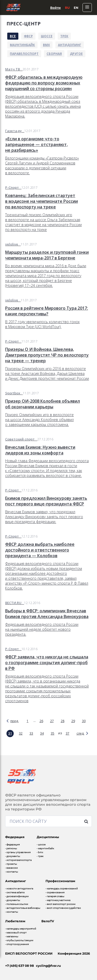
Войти (55, 8)
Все (13, 36)
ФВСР (28, 36)
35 (53, 733)
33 (31, 733)
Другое (76, 54)
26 (41, 721)
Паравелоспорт (24, 54)
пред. (14, 721)
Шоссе (47, 36)
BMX (46, 45)
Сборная (54, 54)
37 (68, 733)
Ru (67, 8)
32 (21, 733)
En (76, 8)
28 (63, 721)
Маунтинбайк (22, 45)
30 (84, 721)
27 (52, 721)
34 (42, 733)
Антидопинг (70, 45)
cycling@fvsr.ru (48, 966)
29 (73, 721)
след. (80, 733)
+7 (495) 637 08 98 (20, 966)
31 (10, 733)
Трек (64, 36)
